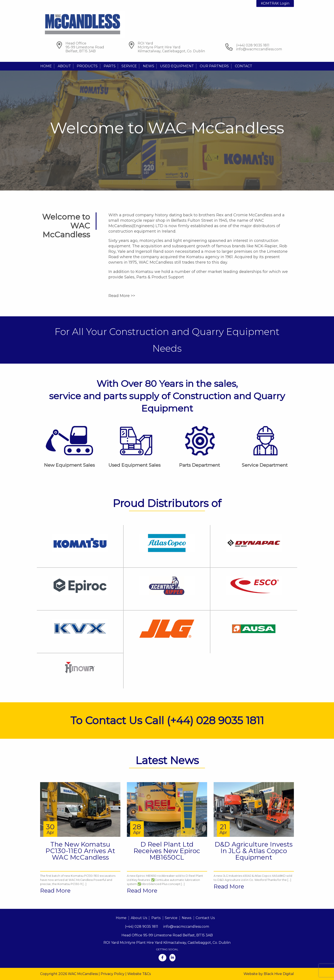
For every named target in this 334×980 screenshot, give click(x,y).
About (64, 66)
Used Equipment (177, 66)
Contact (244, 66)
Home (46, 66)
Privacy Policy (113, 974)
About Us (139, 918)
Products (87, 66)
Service (129, 66)
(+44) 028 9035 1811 (142, 927)
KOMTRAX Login (275, 3)
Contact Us (205, 918)
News (149, 66)
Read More (55, 891)
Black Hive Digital (279, 974)
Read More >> (122, 296)
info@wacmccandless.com (259, 49)
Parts (110, 66)
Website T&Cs (139, 974)
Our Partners (214, 66)
